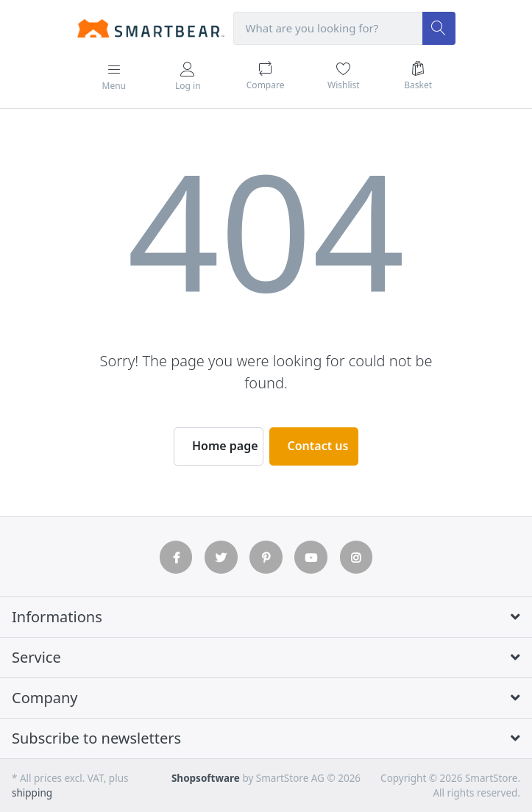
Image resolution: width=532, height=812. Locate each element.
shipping (32, 793)
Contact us (318, 446)
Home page (225, 446)
